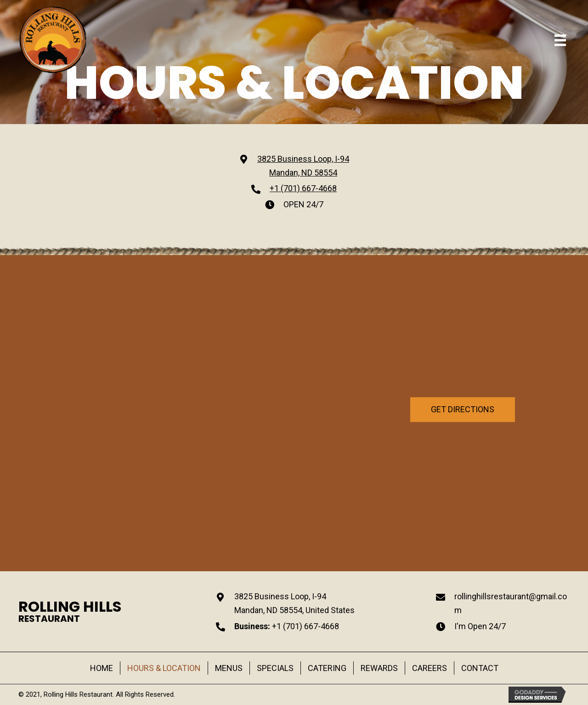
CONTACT (480, 668)
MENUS (229, 668)
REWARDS (379, 668)
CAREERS (430, 668)
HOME (102, 668)
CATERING (327, 668)
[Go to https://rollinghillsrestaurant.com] (70, 611)
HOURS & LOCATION (164, 668)
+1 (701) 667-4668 (303, 188)
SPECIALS (275, 668)
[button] (463, 416)
